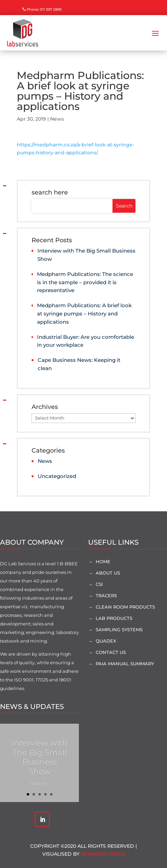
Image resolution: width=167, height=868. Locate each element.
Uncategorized (57, 476)
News (57, 119)
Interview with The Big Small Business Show (86, 255)
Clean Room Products (125, 607)
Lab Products (114, 618)
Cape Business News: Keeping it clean (79, 364)
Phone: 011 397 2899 (44, 9)
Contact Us (111, 652)
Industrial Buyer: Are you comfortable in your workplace (86, 341)
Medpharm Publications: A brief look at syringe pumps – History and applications (84, 314)
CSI (99, 584)
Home (103, 561)
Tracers (106, 596)
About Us (108, 573)
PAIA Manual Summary (125, 664)
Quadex (106, 641)
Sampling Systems (119, 630)
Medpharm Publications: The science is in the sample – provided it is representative (85, 282)
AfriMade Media (103, 854)
